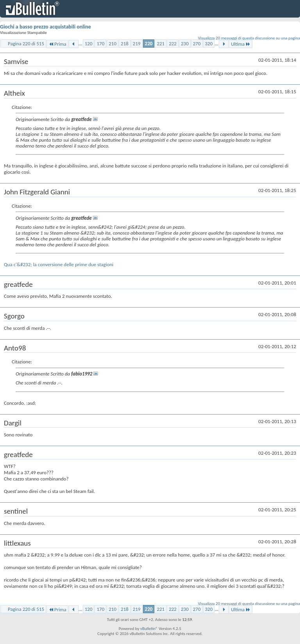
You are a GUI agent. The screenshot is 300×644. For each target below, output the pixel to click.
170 (100, 44)
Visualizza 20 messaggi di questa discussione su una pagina (249, 38)
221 (161, 44)
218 (125, 44)
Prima (57, 44)
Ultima (241, 44)
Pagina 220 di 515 (26, 44)
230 (185, 44)
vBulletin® (149, 629)
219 (137, 44)
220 (149, 44)
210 (112, 44)
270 (197, 44)
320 (209, 44)
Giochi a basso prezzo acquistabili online (46, 27)
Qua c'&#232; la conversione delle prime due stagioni (59, 264)
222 (173, 44)
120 (89, 44)
